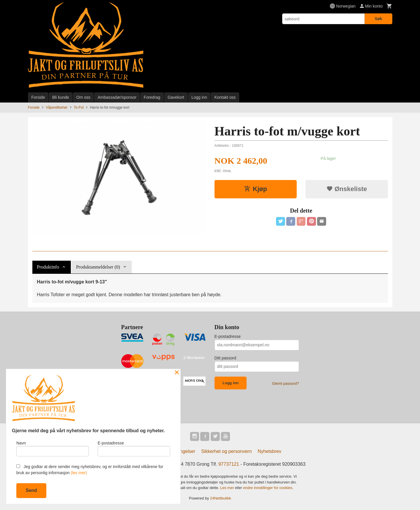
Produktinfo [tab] (48, 267)
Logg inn (199, 97)
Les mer (228, 488)
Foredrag (152, 97)
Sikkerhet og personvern (226, 452)
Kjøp (255, 189)
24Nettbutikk (221, 498)
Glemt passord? (286, 383)
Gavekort (176, 97)
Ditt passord (225, 358)
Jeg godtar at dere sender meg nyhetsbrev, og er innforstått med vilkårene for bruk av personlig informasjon (90, 470)
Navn (53, 448)
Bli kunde (61, 97)
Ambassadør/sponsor (117, 97)
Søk (378, 19)
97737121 (229, 464)
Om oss (83, 97)
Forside (38, 97)
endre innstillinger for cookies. (268, 488)
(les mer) (79, 473)
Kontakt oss (225, 97)
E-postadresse (228, 336)
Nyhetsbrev (269, 452)
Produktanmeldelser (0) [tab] (98, 267)
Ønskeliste (347, 189)
